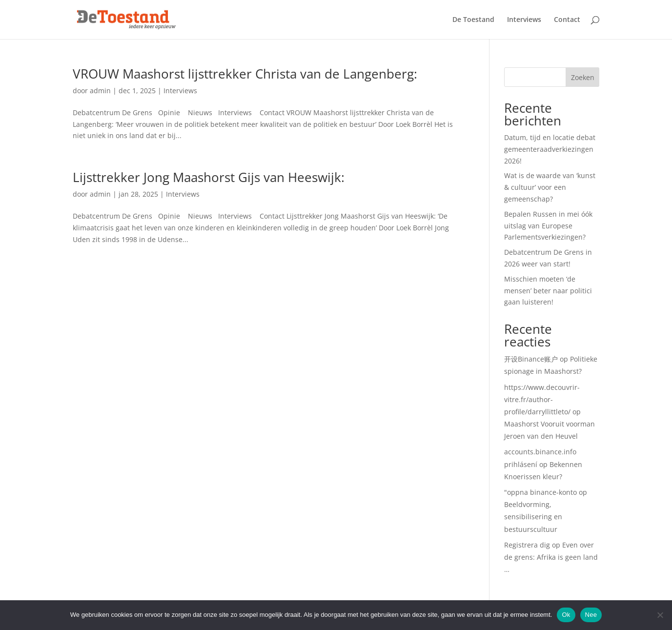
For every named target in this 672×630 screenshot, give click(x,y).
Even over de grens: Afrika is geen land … (551, 557)
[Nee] (660, 615)
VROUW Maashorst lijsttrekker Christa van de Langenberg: (245, 74)
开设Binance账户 (531, 359)
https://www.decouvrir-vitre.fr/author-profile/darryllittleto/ (542, 399)
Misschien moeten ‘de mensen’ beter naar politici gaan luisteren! (548, 291)
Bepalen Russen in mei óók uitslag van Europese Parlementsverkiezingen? (548, 226)
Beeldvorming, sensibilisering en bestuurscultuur (533, 517)
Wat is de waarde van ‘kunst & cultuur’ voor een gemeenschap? (550, 187)
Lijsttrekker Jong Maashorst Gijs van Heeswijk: (209, 177)
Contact (567, 20)
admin (100, 91)
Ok (566, 615)
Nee (591, 615)
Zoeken (583, 77)
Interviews (524, 20)
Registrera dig (527, 545)
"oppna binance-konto (540, 492)
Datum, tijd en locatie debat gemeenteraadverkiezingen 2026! (550, 149)
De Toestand (473, 20)
